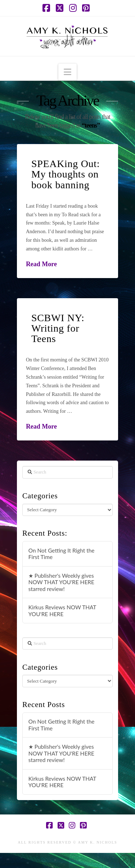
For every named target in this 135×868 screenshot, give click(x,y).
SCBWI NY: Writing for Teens (58, 328)
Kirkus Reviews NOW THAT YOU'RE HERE (62, 611)
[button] (67, 72)
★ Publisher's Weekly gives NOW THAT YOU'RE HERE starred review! (61, 582)
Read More (41, 264)
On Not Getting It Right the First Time (62, 554)
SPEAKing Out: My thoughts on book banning (66, 174)
